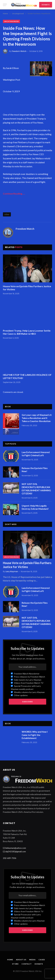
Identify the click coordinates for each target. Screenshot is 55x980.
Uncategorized (11, 21)
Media (32, 960)
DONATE (46, 5)
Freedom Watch (19, 51)
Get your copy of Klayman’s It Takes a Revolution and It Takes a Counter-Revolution (37, 418)
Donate (39, 964)
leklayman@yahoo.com (16, 848)
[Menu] (5, 5)
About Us (21, 960)
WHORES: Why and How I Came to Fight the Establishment (35, 735)
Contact (27, 964)
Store (15, 964)
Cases (42, 960)
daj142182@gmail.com (16, 851)
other (7, 214)
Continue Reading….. (14, 194)
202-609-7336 (10, 858)
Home (10, 960)
